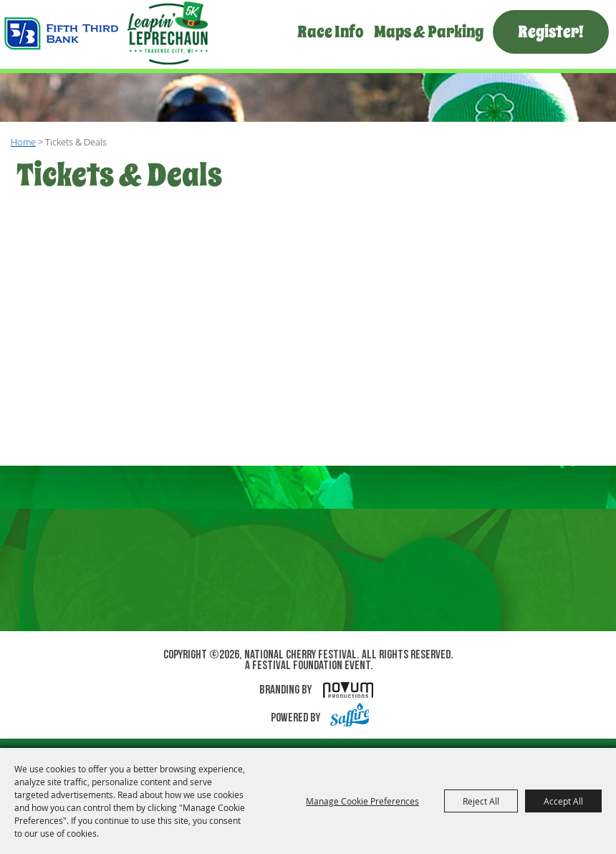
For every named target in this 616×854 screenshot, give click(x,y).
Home (23, 142)
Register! (551, 32)
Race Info (331, 32)
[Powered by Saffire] (347, 718)
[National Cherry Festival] (106, 34)
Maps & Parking (429, 32)
